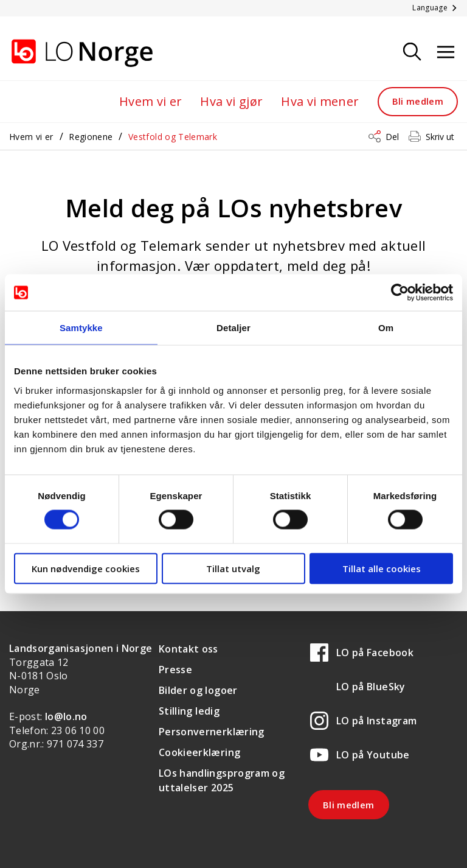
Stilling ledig (189, 711)
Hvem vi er (151, 101)
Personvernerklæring (212, 732)
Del (392, 137)
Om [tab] (386, 328)
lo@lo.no (66, 716)
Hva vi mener (320, 101)
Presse (175, 670)
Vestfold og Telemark (173, 137)
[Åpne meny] (446, 53)
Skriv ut (440, 137)
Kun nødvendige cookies (86, 568)
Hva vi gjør (231, 101)
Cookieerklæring (199, 752)
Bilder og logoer (198, 690)
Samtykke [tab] (81, 328)
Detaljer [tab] (233, 328)
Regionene (91, 137)
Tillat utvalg (233, 568)
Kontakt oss (189, 649)
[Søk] (412, 53)
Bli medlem (418, 101)
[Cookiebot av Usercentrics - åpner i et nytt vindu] (400, 293)
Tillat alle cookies (382, 568)
